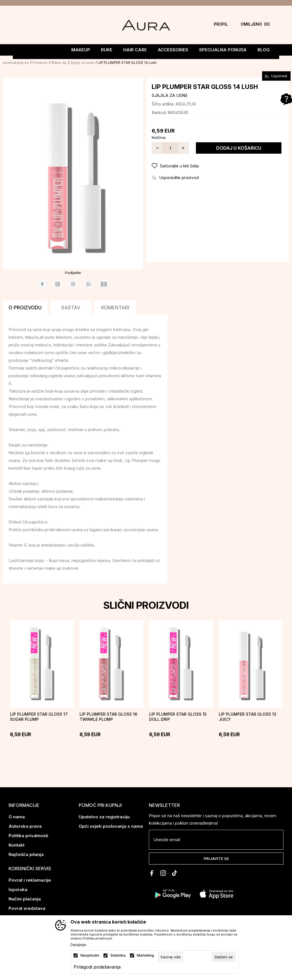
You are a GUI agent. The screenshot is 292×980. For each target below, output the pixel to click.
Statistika (118, 955)
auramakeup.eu (16, 63)
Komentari (115, 308)
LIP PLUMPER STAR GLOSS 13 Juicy (248, 717)
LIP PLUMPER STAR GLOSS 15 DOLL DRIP (178, 717)
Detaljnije (78, 945)
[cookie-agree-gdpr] (224, 957)
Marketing (145, 955)
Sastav (71, 308)
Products (40, 63)
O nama (17, 817)
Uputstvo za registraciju (104, 817)
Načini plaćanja (25, 899)
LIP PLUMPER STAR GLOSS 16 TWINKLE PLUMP (108, 717)
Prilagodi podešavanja (97, 967)
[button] (218, 166)
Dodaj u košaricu (239, 148)
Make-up (59, 63)
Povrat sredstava (27, 908)
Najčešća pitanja (26, 854)
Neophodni (90, 955)
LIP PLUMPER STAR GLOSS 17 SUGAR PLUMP (39, 717)
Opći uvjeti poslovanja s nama (111, 826)
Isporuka (18, 889)
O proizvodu (25, 308)
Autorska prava (25, 826)
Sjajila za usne (82, 63)
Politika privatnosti (28, 836)
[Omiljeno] (246, 25)
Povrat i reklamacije (30, 880)
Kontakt (17, 845)
